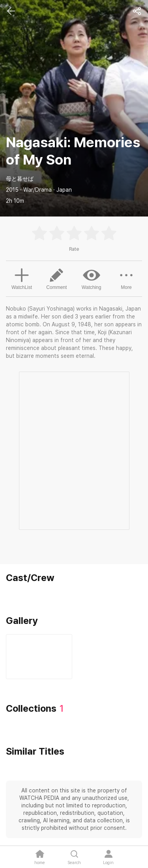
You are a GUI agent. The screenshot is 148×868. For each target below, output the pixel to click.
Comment (56, 278)
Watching (92, 278)
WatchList (22, 278)
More (126, 278)
